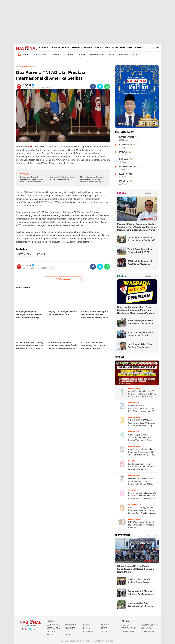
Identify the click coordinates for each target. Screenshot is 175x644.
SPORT (115, 48)
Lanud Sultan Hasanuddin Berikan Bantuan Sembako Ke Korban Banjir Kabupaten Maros (142, 239)
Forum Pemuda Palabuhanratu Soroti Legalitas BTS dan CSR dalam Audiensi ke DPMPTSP (142, 496)
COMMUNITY (45, 48)
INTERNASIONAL (97, 54)
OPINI (108, 48)
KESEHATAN (77, 48)
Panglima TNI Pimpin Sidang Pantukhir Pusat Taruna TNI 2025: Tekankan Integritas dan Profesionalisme (142, 452)
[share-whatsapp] (107, 86)
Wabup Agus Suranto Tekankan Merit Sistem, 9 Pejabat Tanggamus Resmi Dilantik (140, 438)
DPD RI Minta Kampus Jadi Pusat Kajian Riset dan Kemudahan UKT (140, 263)
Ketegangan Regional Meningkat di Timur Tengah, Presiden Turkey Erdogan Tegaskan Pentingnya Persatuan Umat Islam (32, 180)
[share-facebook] (93, 86)
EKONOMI (66, 48)
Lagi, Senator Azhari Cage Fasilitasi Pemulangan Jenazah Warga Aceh (140, 346)
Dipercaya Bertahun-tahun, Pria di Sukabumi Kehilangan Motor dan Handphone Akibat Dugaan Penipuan (136, 310)
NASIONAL (99, 48)
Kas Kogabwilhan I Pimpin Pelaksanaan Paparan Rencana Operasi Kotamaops (142, 467)
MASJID (112, 54)
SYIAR (122, 48)
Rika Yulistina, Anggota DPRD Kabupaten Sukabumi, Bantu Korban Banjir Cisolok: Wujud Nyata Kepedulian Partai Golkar (142, 511)
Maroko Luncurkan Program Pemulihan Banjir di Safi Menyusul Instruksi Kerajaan (92, 180)
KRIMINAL (88, 48)
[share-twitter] (100, 86)
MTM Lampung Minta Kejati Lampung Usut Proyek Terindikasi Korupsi (140, 334)
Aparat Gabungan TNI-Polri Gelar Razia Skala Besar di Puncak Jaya (141, 322)
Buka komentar (63, 279)
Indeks (24, 54)
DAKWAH (56, 48)
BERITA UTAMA (40, 54)
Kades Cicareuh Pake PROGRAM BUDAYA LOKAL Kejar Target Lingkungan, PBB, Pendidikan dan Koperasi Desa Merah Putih (142, 409)
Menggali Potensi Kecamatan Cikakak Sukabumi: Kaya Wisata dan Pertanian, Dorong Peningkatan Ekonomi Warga (137, 227)
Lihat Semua (150, 193)
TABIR (129, 48)
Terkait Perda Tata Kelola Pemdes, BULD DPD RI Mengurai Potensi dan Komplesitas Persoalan (140, 251)
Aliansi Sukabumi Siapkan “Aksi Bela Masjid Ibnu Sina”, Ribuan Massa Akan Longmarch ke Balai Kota (142, 394)
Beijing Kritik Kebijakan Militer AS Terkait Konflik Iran (62, 178)
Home (18, 67)
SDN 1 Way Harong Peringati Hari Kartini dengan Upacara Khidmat (141, 525)
